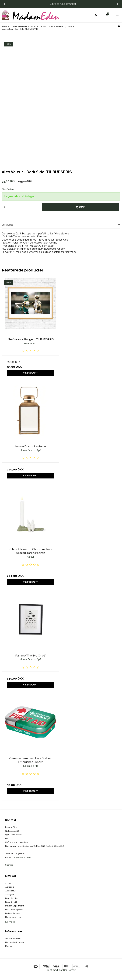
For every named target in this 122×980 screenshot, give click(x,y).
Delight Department (15, 906)
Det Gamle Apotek (14, 910)
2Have (8, 883)
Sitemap (9, 865)
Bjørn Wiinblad (12, 898)
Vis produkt (30, 373)
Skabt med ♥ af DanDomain (61, 970)
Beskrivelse (7, 225)
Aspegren (10, 895)
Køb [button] (80, 207)
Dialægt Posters (13, 913)
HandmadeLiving (13, 917)
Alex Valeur (11, 891)
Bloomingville (12, 902)
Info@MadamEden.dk (23, 857)
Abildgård (10, 887)
